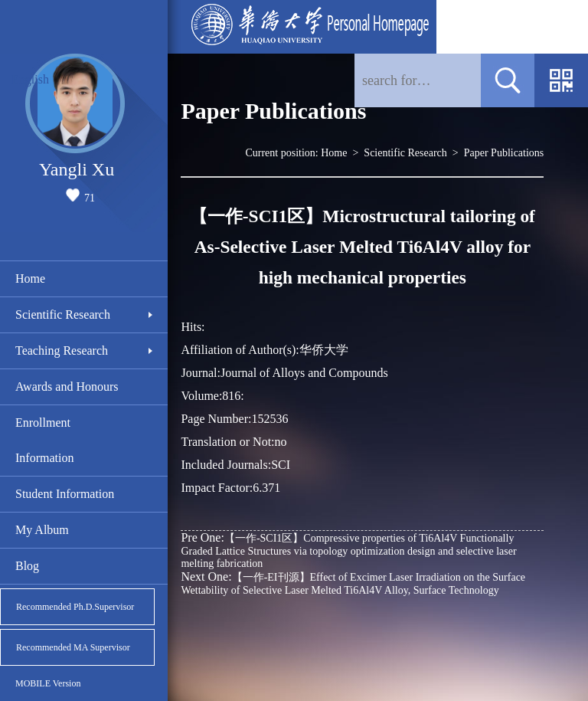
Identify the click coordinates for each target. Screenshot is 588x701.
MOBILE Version (48, 683)
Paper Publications (504, 153)
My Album (42, 530)
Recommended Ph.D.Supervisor (75, 607)
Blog (27, 566)
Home (30, 278)
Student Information (65, 494)
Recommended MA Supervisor (73, 647)
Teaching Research (62, 350)
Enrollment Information (44, 440)
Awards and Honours (67, 387)
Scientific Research (63, 314)
